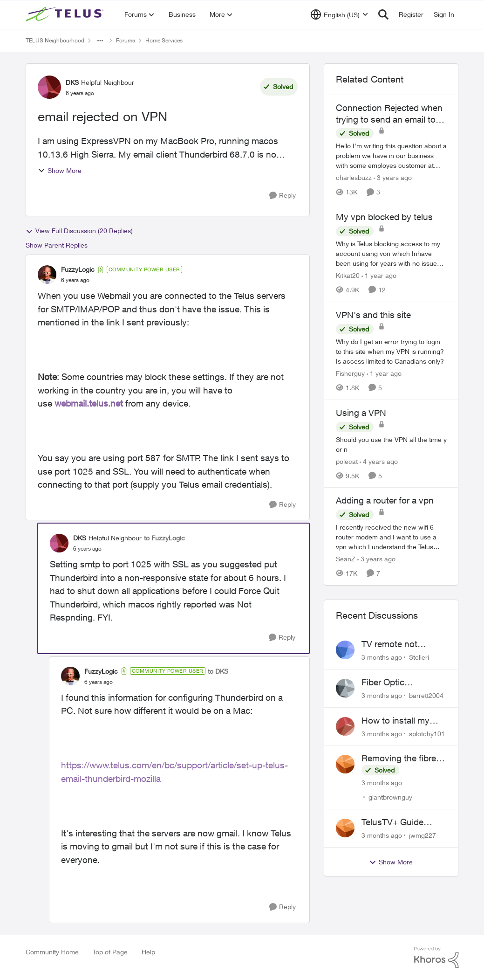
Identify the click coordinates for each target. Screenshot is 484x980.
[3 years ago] (393, 177)
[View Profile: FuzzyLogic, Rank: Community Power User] (47, 275)
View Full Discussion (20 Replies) (79, 231)
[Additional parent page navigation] (100, 41)
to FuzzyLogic (164, 538)
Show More (60, 170)
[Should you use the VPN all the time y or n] (391, 444)
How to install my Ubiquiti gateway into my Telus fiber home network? (403, 721)
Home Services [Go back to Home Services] (164, 40)
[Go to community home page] (66, 14)
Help (148, 952)
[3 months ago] (382, 657)
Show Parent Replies (57, 245)
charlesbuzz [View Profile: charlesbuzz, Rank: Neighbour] (354, 177)
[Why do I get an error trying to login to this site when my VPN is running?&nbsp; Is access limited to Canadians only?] (391, 351)
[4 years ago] (379, 461)
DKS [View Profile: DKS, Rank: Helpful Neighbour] (72, 82)
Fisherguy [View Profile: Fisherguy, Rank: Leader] (350, 373)
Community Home (52, 952)
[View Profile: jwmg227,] (345, 828)
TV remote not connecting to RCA (399, 644)
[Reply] (283, 196)
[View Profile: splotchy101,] (345, 726)
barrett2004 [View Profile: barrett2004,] (426, 695)
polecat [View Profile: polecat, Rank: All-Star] (347, 461)
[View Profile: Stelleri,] (345, 650)
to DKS (218, 671)
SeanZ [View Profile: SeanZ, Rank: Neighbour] (346, 559)
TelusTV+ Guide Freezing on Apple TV (403, 822)
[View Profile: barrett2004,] (345, 688)
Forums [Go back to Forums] (126, 40)
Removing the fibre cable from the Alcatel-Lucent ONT (400, 759)
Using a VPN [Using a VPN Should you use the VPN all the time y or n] (361, 413)
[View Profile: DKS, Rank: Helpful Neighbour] (49, 87)
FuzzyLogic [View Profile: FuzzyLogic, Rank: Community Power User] (78, 269)
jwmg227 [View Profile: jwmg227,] (423, 835)
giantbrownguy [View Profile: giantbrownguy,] (390, 797)
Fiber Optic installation (383, 683)
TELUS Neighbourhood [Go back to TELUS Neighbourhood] (55, 40)
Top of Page (110, 952)
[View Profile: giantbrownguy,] (345, 764)
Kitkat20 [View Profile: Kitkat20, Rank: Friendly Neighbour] (348, 275)
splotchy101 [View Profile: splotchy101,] (427, 733)
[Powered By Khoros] (436, 958)
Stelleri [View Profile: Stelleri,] (419, 657)
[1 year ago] (379, 275)
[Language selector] (339, 14)
